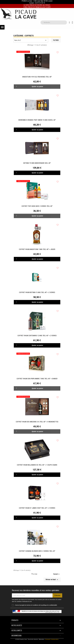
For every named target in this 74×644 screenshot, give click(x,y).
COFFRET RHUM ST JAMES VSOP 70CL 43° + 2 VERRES (37, 508)
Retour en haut (52, 580)
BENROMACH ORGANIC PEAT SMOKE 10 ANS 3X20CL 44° (37, 120)
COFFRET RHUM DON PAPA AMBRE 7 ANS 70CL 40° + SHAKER (37, 379)
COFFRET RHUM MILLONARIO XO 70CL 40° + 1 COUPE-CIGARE (37, 465)
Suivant (57, 574)
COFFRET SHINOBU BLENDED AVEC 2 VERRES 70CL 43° (37, 551)
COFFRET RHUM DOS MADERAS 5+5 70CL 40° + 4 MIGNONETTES (37, 422)
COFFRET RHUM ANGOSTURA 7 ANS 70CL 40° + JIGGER (37, 249)
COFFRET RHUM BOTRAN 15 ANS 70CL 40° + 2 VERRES (37, 292)
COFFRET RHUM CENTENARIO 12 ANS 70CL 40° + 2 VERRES (37, 336)
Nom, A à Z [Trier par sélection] (31, 40)
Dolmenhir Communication (52, 639)
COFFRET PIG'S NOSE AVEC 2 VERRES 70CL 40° (37, 206)
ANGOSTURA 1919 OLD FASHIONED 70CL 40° (37, 77)
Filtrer (56, 40)
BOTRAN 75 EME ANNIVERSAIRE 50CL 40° (37, 163)
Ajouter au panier (30, 130)
